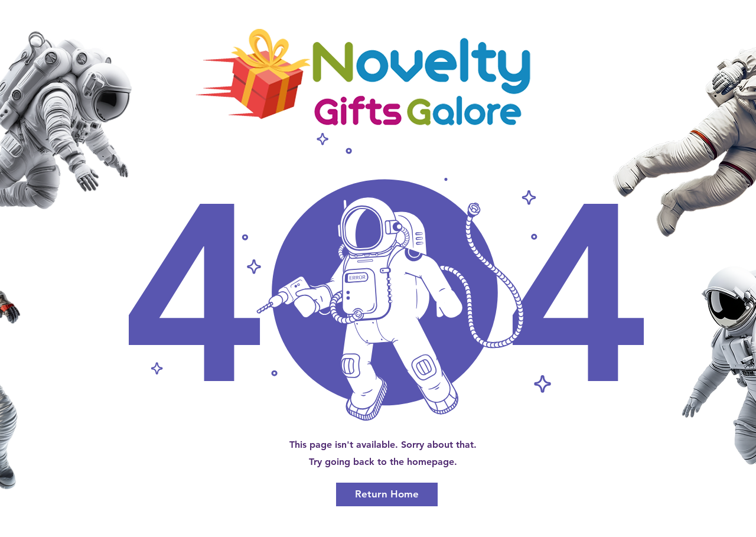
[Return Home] (387, 494)
